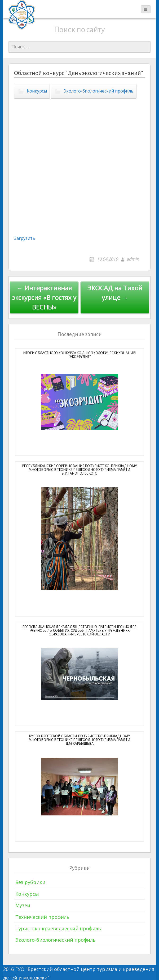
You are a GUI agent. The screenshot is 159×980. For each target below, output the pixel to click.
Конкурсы (37, 91)
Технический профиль (42, 917)
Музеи (23, 905)
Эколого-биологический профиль (99, 91)
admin (133, 259)
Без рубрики (30, 882)
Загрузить (25, 238)
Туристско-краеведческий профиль (58, 928)
